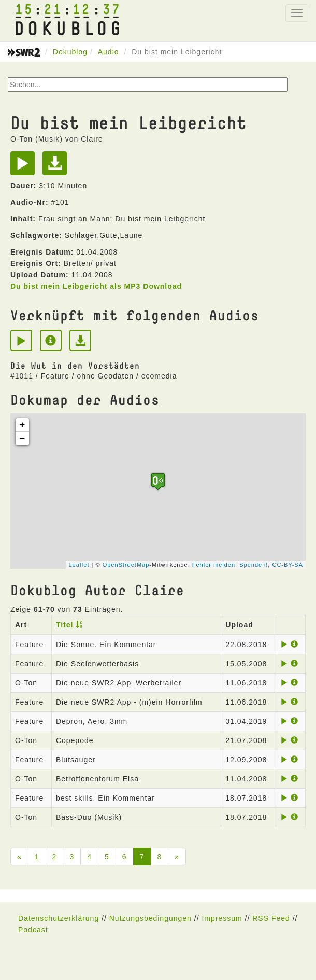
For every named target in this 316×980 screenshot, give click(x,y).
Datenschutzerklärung (59, 918)
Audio (109, 52)
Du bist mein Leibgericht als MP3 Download (96, 286)
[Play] (25, 167)
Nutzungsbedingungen (150, 918)
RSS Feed (271, 918)
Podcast (33, 930)
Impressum (222, 918)
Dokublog (70, 52)
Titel (65, 625)
